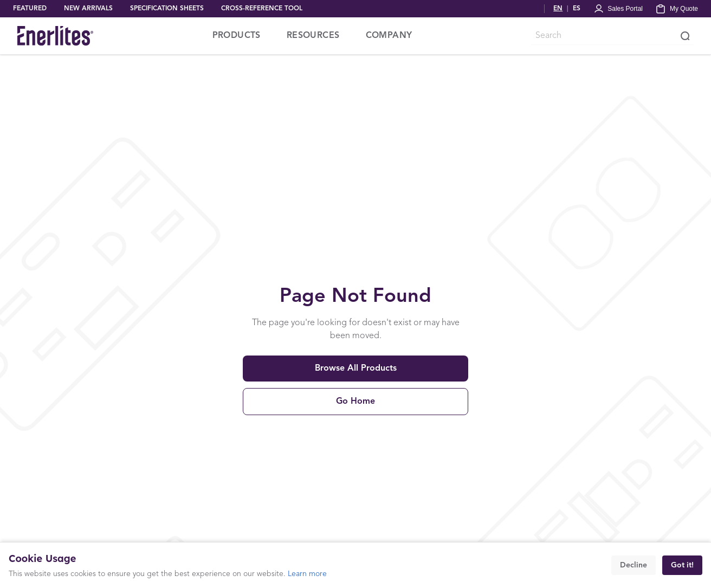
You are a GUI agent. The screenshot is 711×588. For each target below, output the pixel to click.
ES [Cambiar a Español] (577, 9)
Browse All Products (356, 369)
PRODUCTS (237, 36)
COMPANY (389, 36)
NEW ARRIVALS (88, 9)
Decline (634, 565)
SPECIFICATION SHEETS (167, 9)
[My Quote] (677, 9)
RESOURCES (313, 36)
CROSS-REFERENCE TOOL (262, 9)
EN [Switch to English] (558, 9)
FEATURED (30, 9)
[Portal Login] (618, 9)
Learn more (307, 574)
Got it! (682, 565)
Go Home (355, 402)
